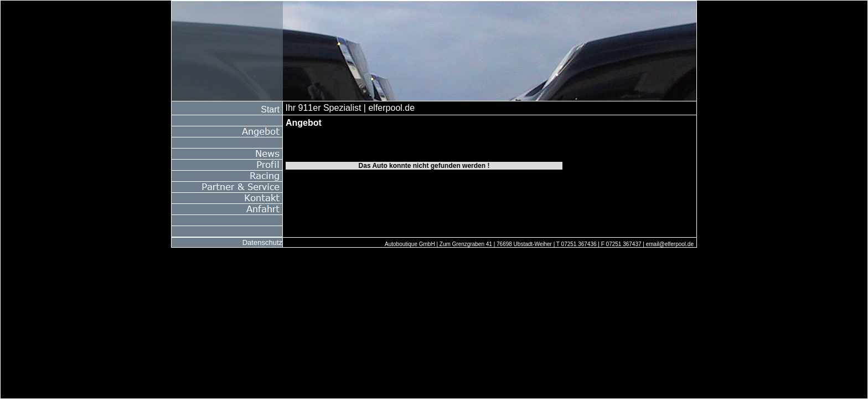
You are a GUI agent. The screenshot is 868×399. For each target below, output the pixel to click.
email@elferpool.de (670, 244)
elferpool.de (391, 108)
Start (270, 109)
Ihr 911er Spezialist (323, 108)
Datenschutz (262, 242)
